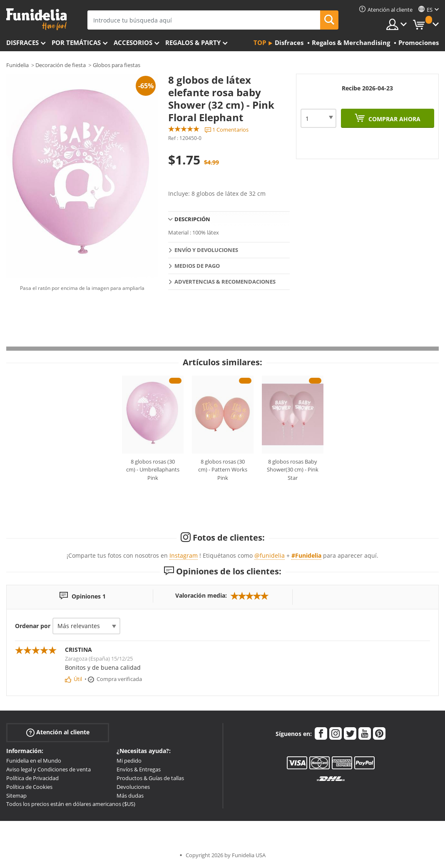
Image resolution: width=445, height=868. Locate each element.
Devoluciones (133, 787)
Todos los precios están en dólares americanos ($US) (71, 804)
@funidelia (270, 555)
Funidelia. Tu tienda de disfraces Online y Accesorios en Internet (36, 19)
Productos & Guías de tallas (150, 778)
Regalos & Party (193, 42)
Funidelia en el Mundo (34, 761)
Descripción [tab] (192, 219)
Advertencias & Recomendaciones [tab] (225, 282)
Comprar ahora (394, 119)
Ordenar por (33, 626)
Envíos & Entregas (139, 769)
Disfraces (22, 42)
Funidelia (17, 65)
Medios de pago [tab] (197, 266)
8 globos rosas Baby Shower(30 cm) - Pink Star (293, 470)
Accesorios (133, 42)
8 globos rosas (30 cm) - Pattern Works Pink (223, 470)
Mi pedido (129, 761)
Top (260, 42)
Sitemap (16, 796)
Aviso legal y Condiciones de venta (48, 769)
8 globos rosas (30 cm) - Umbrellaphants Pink (153, 470)
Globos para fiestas (117, 65)
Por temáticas (76, 42)
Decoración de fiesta (61, 65)
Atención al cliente (58, 732)
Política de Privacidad (32, 778)
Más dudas (130, 796)
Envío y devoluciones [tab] (206, 250)
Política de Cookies (29, 787)
